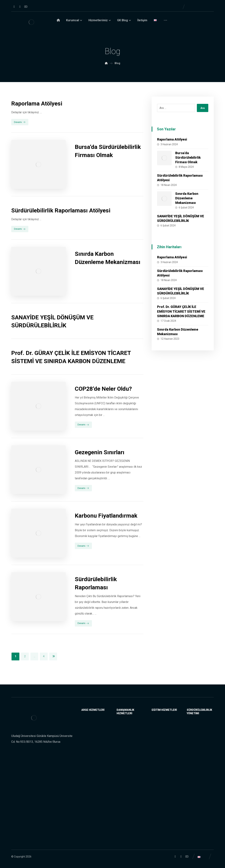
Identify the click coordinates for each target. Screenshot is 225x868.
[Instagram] (14, 7)
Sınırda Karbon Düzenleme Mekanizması (187, 198)
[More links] (165, 22)
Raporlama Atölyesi (172, 139)
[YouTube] (26, 7)
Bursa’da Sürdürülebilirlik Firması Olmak (188, 157)
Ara (203, 108)
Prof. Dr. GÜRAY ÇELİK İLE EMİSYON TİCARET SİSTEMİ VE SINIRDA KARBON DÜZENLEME (181, 311)
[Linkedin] (20, 7)
